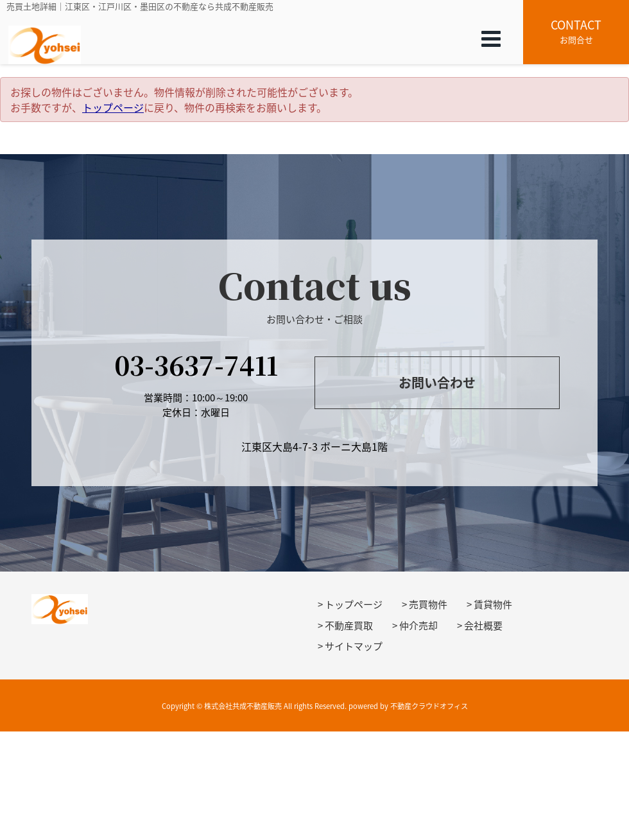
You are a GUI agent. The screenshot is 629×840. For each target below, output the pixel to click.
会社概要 (483, 626)
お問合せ (576, 31)
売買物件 (428, 604)
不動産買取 (349, 626)
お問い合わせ (437, 382)
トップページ (113, 107)
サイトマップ (354, 646)
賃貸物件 (493, 604)
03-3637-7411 (196, 364)
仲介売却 (418, 626)
